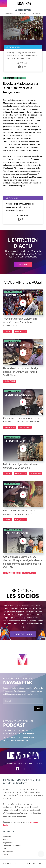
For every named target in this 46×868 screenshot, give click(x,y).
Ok (38, 708)
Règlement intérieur (11, 843)
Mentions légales (35, 864)
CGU (5, 848)
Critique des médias (12, 573)
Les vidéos (23, 14)
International (25, 427)
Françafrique (20, 331)
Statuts (6, 840)
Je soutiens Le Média (23, 634)
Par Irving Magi (12, 198)
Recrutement (8, 851)
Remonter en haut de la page (41, 854)
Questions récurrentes (12, 846)
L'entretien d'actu (13, 47)
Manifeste (7, 837)
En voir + (23, 265)
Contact (6, 854)
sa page (20, 211)
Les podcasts (37, 14)
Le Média (23, 756)
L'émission (9, 13)
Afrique (8, 331)
